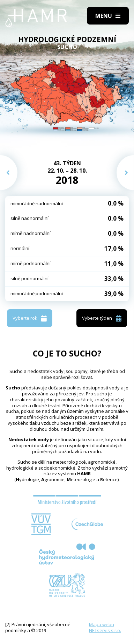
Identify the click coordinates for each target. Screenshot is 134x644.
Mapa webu (102, 624)
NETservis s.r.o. (105, 630)
